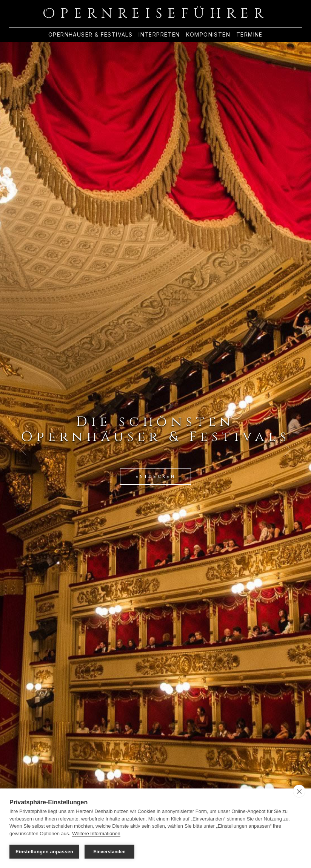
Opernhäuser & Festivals (90, 35)
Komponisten (208, 35)
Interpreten (159, 35)
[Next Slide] (288, 450)
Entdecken (156, 476)
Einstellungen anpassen (44, 852)
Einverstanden (110, 852)
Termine (249, 35)
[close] (299, 791)
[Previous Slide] (23, 450)
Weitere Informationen (96, 834)
